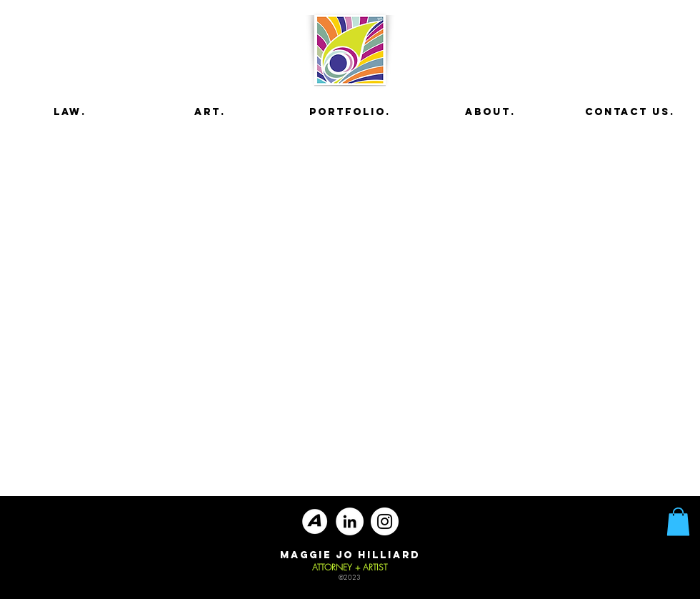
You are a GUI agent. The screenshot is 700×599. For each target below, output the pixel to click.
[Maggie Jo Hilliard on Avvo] (315, 521)
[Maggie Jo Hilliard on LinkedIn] (350, 521)
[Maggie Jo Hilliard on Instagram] (385, 521)
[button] (678, 521)
